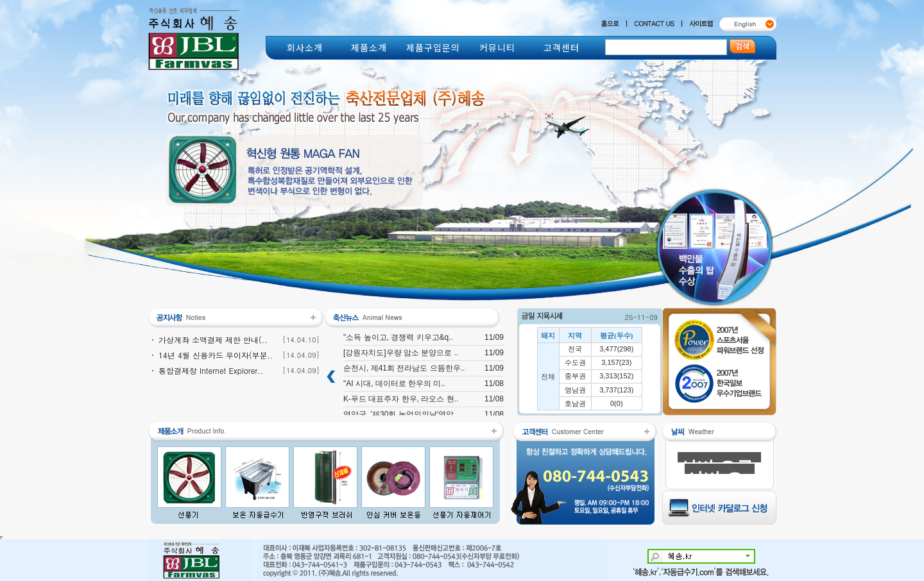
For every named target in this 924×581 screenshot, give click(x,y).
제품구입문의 (433, 47)
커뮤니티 (497, 47)
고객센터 (561, 47)
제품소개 (369, 47)
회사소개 (305, 47)
